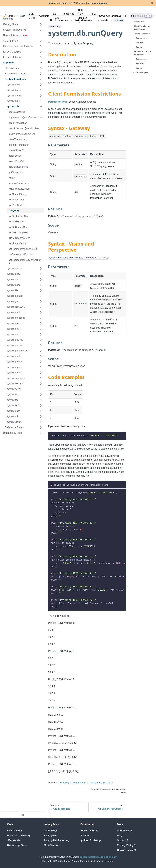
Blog (120, 835)
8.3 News (56, 16)
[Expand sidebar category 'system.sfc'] (41, 395)
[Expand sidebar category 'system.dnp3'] (41, 274)
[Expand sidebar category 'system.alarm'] (41, 85)
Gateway (65, 783)
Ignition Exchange (91, 840)
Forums (85, 835)
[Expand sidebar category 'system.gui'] (41, 301)
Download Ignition (110, 16)
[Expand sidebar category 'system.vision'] (41, 422)
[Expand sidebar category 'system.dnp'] (41, 279)
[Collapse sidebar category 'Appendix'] (41, 63)
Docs (22, 16)
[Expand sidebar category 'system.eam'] (41, 285)
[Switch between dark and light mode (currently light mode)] (126, 16)
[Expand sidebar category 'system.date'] (41, 101)
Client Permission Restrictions (142, 28)
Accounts (44, 16)
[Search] (142, 16)
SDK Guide (32, 16)
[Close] (152, 3)
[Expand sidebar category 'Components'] (41, 68)
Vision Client (80, 783)
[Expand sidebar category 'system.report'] (41, 367)
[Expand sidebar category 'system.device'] (41, 269)
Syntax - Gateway (142, 34)
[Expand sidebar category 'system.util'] (41, 416)
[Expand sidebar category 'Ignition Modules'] (41, 52)
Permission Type (58, 102)
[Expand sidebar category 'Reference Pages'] (41, 427)
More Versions (52, 845)
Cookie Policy (126, 850)
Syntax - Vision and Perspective (142, 53)
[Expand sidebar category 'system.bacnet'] (41, 90)
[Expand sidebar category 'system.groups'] (41, 296)
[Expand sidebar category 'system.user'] (41, 411)
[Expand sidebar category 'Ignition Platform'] (41, 57)
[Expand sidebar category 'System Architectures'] (41, 30)
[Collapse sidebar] (23, 815)
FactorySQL (51, 831)
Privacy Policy (127, 845)
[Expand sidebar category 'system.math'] (41, 312)
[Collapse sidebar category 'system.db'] (41, 107)
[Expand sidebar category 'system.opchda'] (41, 340)
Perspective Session (101, 783)
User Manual (15, 831)
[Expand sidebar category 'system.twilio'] (41, 406)
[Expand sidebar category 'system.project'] (41, 362)
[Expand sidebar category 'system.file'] (41, 290)
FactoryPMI (50, 835)
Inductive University (19, 835)
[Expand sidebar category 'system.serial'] (41, 389)
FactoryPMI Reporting (57, 840)
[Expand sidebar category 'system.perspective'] (41, 351)
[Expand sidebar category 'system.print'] (41, 356)
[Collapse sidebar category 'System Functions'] (41, 79)
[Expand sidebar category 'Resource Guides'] (41, 433)
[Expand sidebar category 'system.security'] (41, 384)
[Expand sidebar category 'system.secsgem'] (41, 378)
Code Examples (141, 72)
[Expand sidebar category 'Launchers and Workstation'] (41, 46)
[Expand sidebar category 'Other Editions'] (41, 41)
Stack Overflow (89, 831)
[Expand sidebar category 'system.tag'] (41, 400)
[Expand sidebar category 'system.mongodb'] (41, 318)
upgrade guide (99, 3)
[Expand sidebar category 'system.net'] (41, 329)
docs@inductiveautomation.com (98, 857)
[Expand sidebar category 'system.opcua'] (41, 345)
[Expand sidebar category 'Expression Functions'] (41, 74)
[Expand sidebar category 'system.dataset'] (41, 96)
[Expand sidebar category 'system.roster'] (41, 373)
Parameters (141, 38)
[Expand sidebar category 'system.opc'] (41, 334)
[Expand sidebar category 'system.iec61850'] (41, 307)
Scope (139, 47)
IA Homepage (125, 831)
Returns (140, 43)
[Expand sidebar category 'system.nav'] (41, 323)
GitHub (122, 840)
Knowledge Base (17, 845)
